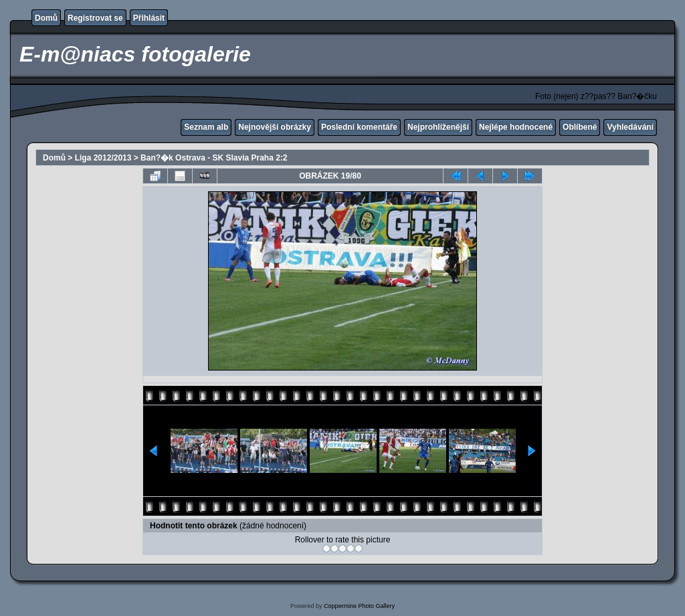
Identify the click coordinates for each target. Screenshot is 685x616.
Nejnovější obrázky (275, 127)
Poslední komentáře (359, 127)
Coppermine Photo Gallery (359, 606)
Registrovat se (95, 18)
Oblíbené (580, 127)
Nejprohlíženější (438, 127)
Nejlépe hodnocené (516, 127)
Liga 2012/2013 (103, 158)
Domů (46, 18)
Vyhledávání (630, 127)
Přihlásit (149, 18)
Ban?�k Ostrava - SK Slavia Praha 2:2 (214, 158)
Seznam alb (206, 127)
